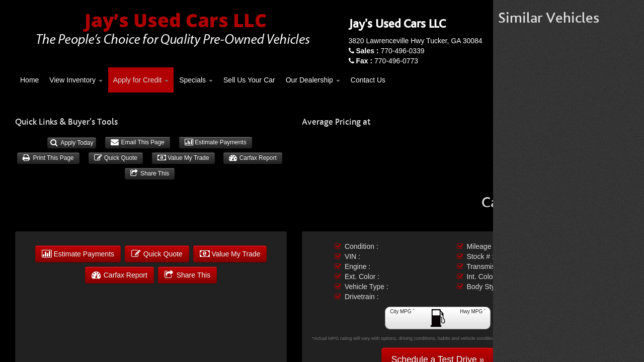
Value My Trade (183, 158)
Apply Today (72, 143)
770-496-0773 (387, 61)
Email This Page (138, 142)
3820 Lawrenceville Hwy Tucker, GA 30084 (416, 41)
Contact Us (368, 80)
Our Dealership (313, 80)
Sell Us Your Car (249, 80)
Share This (150, 173)
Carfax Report (253, 158)
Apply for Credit (141, 80)
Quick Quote (116, 158)
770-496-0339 (390, 51)
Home (29, 80)
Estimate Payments (216, 142)
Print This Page (48, 158)
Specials (196, 80)
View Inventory (76, 80)
